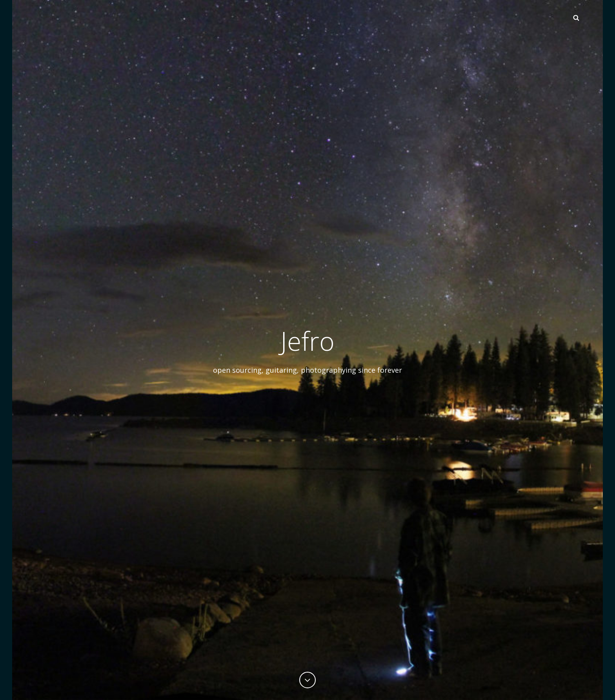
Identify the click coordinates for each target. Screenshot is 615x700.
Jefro (307, 341)
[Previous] (307, 680)
